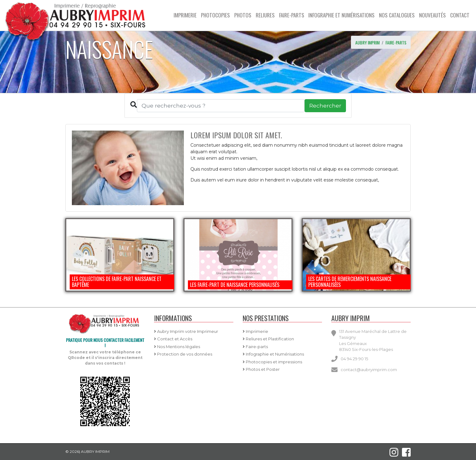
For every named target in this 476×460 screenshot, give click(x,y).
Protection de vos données (183, 354)
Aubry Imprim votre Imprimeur (186, 331)
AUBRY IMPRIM (367, 42)
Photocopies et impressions (272, 362)
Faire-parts (396, 42)
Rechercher (325, 106)
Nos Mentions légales (177, 347)
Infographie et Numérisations (273, 354)
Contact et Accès (173, 339)
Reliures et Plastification (268, 339)
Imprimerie (255, 331)
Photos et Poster (261, 369)
